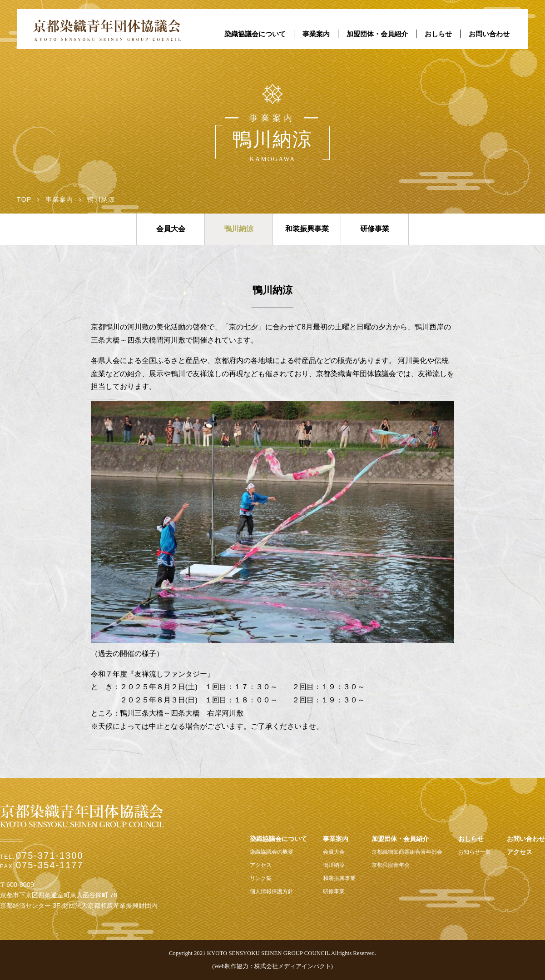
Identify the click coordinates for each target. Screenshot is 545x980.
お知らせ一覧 (475, 852)
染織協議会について (255, 34)
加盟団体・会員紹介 (377, 34)
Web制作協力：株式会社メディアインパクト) (273, 966)
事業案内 (316, 34)
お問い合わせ (489, 34)
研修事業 (375, 229)
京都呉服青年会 (391, 865)
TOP (24, 199)
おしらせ (438, 34)
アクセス (261, 865)
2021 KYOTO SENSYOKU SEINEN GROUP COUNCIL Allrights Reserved (284, 953)
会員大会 (171, 229)
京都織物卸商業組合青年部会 (407, 852)
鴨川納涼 (239, 229)
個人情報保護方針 (272, 891)
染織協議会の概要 (272, 852)
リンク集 (261, 878)
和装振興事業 (307, 229)
